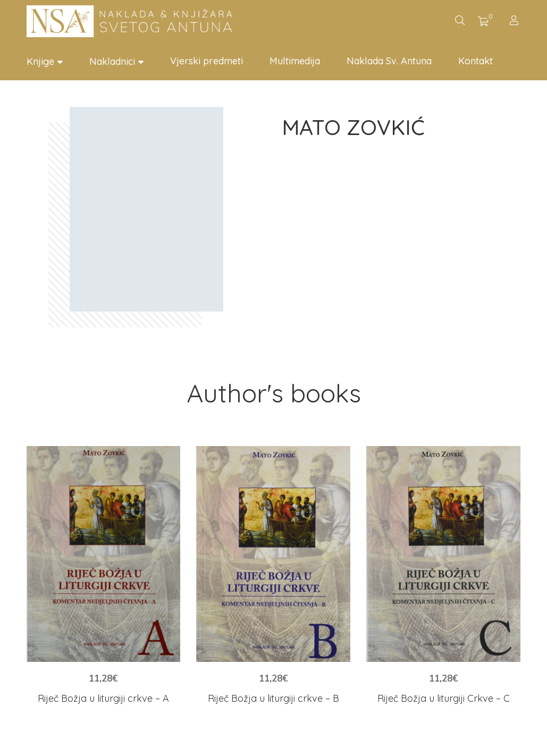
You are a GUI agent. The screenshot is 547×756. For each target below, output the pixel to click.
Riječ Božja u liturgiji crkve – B (273, 698)
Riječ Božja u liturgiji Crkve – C (444, 698)
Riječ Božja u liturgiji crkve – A (103, 698)
